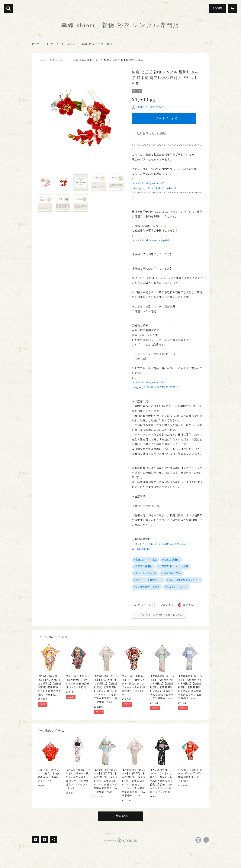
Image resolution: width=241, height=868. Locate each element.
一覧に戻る (120, 816)
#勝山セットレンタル (177, 587)
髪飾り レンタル (59, 60)
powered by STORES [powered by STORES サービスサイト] (121, 840)
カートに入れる (167, 118)
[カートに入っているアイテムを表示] (233, 8)
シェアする (167, 605)
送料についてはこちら (150, 107)
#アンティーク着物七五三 (148, 580)
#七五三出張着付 (143, 566)
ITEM (49, 44)
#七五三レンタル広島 (146, 560)
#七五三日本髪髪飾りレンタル (184, 580)
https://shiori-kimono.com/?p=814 (151, 240)
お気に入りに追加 (154, 134)
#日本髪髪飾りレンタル (147, 587)
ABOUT (107, 44)
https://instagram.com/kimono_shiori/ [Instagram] (198, 840)
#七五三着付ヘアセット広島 (173, 566)
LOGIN (218, 8)
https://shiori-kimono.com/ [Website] (206, 840)
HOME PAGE (88, 44)
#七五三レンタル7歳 (145, 573)
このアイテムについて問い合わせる (161, 615)
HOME (37, 44)
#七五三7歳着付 (171, 560)
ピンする (188, 605)
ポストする (144, 605)
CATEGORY (66, 44)
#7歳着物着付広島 (171, 573)
